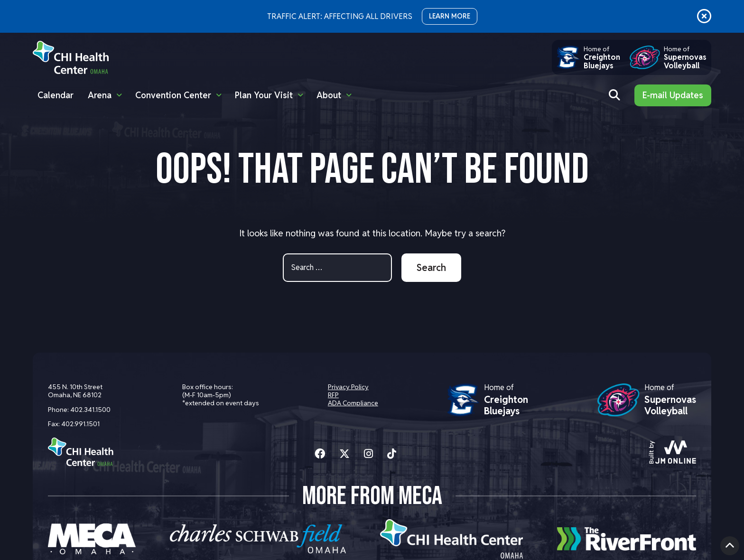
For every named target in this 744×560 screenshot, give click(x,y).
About (329, 95)
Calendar (56, 95)
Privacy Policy (348, 387)
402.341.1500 (90, 410)
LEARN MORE (450, 16)
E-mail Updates (673, 95)
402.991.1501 (80, 424)
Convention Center (173, 95)
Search (431, 268)
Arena (100, 95)
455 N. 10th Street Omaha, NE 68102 (75, 391)
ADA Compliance (353, 403)
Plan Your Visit (264, 95)
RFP (333, 395)
